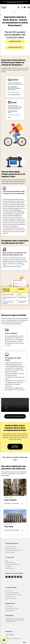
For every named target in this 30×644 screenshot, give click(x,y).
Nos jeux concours (10, 552)
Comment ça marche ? (11, 548)
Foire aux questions (10, 562)
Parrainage (8, 566)
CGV (7, 637)
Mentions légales (10, 635)
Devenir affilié (9, 607)
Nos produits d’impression (12, 593)
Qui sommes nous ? (11, 547)
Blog (7, 561)
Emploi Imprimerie (10, 610)
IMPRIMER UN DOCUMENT (12, 504)
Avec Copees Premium (14, 115)
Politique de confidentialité (13, 638)
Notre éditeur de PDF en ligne (13, 595)
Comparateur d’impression (12, 564)
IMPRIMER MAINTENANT (15, 447)
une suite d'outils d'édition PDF (14, 265)
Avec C (10, 92)
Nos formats (9, 591)
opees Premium (15, 92)
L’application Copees (11, 598)
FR (25, 642)
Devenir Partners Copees (12, 609)
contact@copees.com (11, 622)
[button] (23, 7)
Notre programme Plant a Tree (13, 550)
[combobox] (25, 642)
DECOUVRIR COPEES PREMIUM (15, 416)
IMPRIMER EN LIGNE (15, 41)
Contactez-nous (10, 568)
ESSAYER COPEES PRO (15, 47)
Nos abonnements (10, 596)
